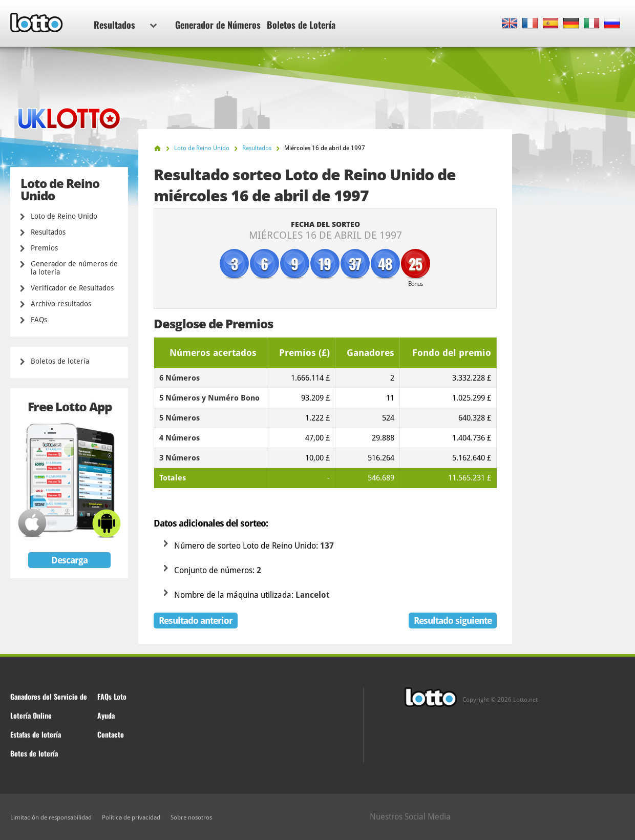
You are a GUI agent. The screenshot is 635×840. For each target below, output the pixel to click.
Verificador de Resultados (72, 288)
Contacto (111, 734)
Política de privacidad (131, 817)
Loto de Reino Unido (64, 216)
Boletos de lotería (60, 361)
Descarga (69, 560)
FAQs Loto (112, 696)
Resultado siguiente (453, 621)
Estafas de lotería (36, 734)
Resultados (125, 25)
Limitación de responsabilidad (51, 817)
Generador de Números (218, 25)
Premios (44, 248)
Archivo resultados (61, 304)
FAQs (39, 320)
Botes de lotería (34, 753)
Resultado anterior (196, 621)
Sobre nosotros (191, 817)
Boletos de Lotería (301, 25)
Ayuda (106, 715)
